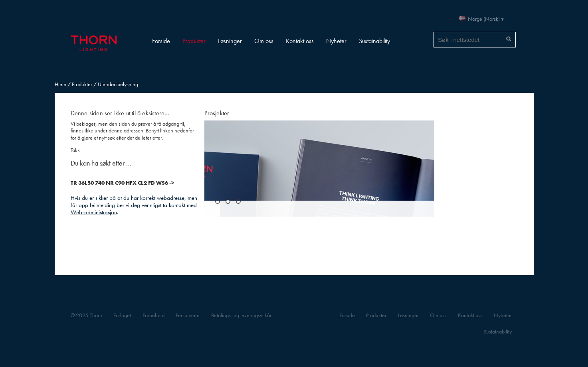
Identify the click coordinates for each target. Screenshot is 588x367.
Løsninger (230, 41)
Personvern (188, 315)
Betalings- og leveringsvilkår (241, 315)
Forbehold (153, 315)
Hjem (60, 84)
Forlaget (122, 315)
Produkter (194, 41)
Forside (161, 41)
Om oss (264, 41)
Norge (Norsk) (484, 19)
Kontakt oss (300, 41)
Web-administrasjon (94, 212)
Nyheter (336, 41)
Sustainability (374, 41)
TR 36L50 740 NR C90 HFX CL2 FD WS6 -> (122, 183)
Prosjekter (217, 113)
